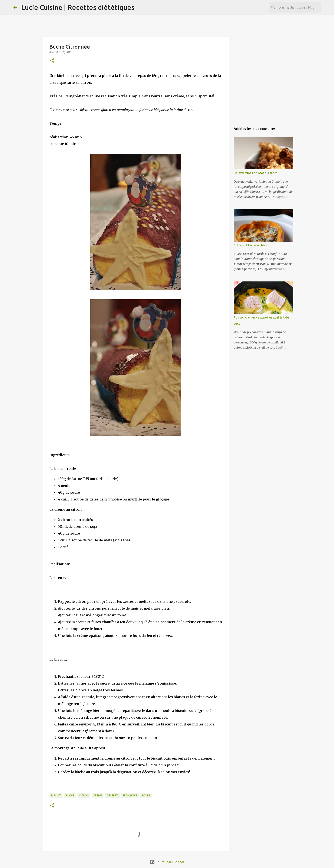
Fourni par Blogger (167, 862)
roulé (146, 795)
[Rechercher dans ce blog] (299, 7)
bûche (70, 795)
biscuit (56, 795)
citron (84, 795)
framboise (130, 795)
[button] (52, 61)
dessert (112, 795)
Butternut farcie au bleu (250, 245)
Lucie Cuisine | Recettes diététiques (78, 7)
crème (98, 795)
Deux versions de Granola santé (256, 173)
